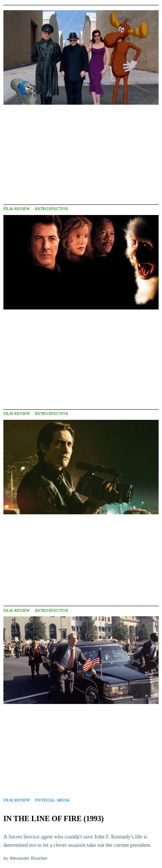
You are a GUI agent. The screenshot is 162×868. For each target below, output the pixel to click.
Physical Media (52, 800)
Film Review (17, 209)
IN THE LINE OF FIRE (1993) (53, 818)
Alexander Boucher (28, 858)
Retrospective (51, 209)
